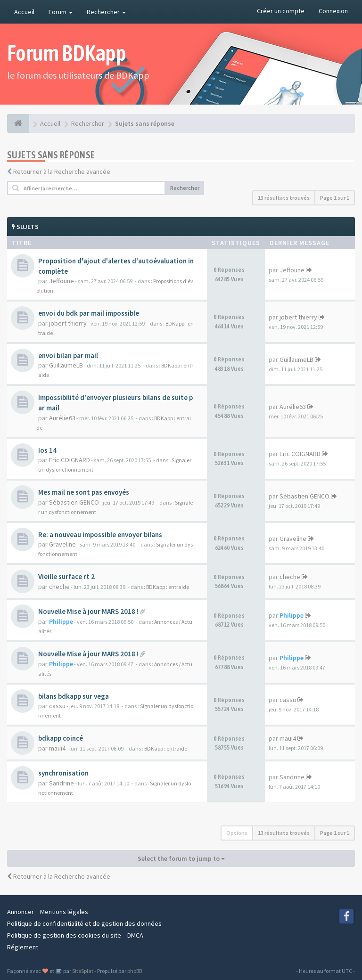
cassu (57, 706)
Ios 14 (47, 450)
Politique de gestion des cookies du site (64, 935)
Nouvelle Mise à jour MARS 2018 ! (88, 611)
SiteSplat (82, 971)
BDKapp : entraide (168, 587)
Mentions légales (64, 912)
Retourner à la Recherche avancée (62, 171)
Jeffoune (62, 281)
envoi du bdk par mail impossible (89, 313)
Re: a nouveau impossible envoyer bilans (100, 535)
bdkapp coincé (61, 738)
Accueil (24, 12)
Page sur (335, 198)
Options (237, 833)
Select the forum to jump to (181, 858)
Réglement (23, 947)
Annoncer (21, 912)
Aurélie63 (62, 418)
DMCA (135, 935)
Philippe (61, 621)
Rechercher (106, 12)
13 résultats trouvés (284, 198)
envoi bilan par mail (68, 355)
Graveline (62, 544)
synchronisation (63, 773)
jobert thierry (68, 323)
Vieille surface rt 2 (66, 576)
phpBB (135, 971)
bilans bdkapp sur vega (74, 696)
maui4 (57, 748)
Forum (61, 12)
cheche (59, 587)
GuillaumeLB (66, 365)
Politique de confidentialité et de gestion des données (84, 923)
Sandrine (62, 783)
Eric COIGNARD (70, 460)
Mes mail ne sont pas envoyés (84, 492)
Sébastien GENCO (74, 502)
